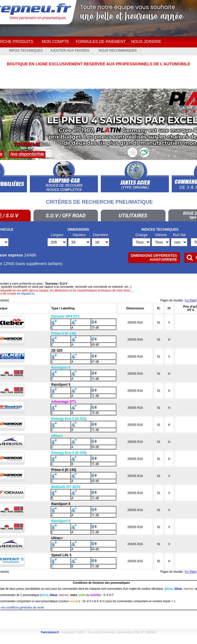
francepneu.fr (50, 632)
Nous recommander (118, 51)
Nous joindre (146, 41)
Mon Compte (55, 41)
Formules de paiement (101, 41)
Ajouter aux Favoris (70, 51)
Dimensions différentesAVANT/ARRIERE (154, 258)
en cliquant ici (26, 294)
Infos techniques (26, 51)
